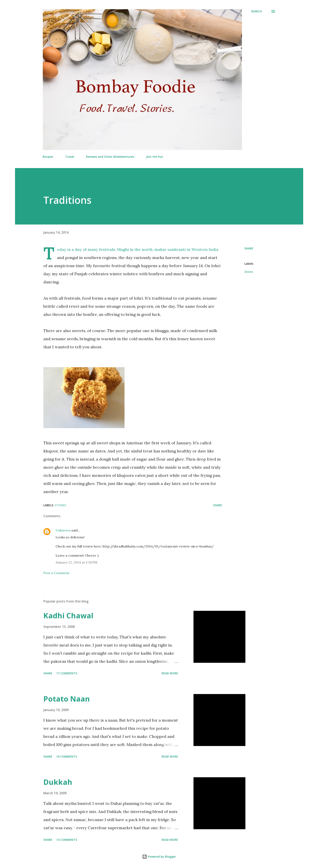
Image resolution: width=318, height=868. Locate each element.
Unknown (63, 530)
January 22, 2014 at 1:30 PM (76, 562)
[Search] (256, 11)
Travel (70, 157)
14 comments (67, 840)
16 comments (67, 756)
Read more (170, 673)
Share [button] (249, 248)
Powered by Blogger (159, 857)
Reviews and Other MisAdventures (110, 157)
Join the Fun (155, 157)
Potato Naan (67, 699)
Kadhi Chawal (68, 616)
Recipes (48, 157)
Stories (249, 272)
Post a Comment (56, 573)
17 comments (67, 673)
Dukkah (58, 782)
